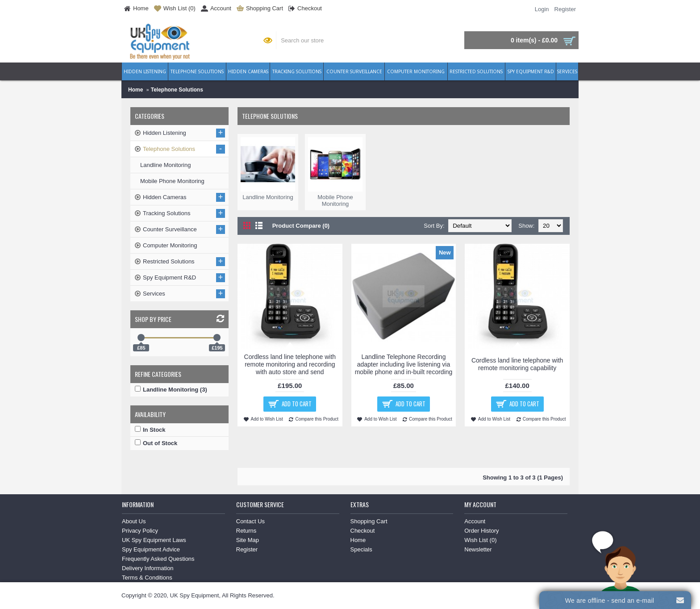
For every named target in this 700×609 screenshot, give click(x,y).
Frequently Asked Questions (158, 559)
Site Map (248, 540)
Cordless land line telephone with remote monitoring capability (517, 364)
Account (475, 521)
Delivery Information (148, 568)
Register (247, 549)
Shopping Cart (369, 521)
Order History (481, 531)
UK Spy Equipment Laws (154, 540)
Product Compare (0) (301, 226)
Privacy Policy (140, 531)
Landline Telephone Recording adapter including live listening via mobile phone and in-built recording (404, 364)
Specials (361, 549)
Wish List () (480, 540)
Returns (246, 531)
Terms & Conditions (147, 578)
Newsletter (478, 549)
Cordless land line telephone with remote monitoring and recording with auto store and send (290, 364)
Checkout (363, 531)
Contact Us (250, 521)
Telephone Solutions (177, 90)
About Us (134, 521)
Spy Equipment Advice (151, 549)
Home (135, 90)
